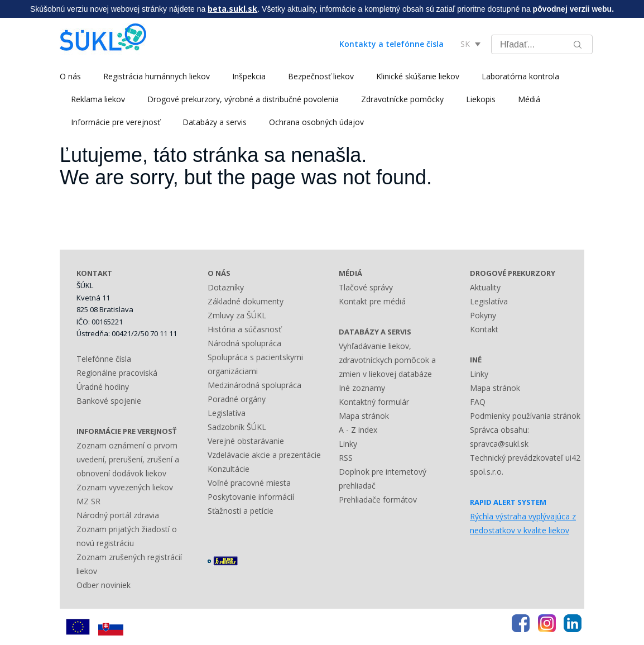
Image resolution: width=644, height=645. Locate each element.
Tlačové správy (366, 287)
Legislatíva (227, 413)
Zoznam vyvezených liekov (125, 487)
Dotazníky (226, 287)
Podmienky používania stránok (525, 416)
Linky (348, 444)
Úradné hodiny (103, 387)
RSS (346, 458)
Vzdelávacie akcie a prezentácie (264, 455)
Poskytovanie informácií (251, 497)
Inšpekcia (249, 76)
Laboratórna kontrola (520, 76)
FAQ (478, 402)
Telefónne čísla (104, 359)
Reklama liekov (98, 99)
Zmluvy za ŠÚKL (237, 315)
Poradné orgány (237, 399)
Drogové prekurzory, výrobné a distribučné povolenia (243, 99)
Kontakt (484, 329)
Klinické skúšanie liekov (418, 76)
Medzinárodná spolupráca (254, 385)
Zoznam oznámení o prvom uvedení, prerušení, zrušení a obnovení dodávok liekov (128, 459)
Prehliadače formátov (378, 500)
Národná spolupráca (244, 343)
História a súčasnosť (244, 329)
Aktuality (485, 287)
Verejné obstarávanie (246, 441)
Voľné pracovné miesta (249, 483)
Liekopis (481, 99)
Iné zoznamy (362, 388)
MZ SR (88, 501)
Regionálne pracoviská (117, 373)
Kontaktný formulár (374, 402)
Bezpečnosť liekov (321, 76)
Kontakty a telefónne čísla (391, 44)
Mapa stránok (364, 416)
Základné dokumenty (246, 301)
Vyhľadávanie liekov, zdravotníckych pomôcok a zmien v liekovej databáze (387, 360)
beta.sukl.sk (232, 9)
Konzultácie (229, 469)
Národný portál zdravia (118, 515)
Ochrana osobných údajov (316, 122)
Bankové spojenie (109, 401)
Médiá (529, 99)
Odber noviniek (104, 585)
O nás (70, 76)
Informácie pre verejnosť (116, 122)
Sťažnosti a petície (241, 511)
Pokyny (483, 315)
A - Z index (358, 430)
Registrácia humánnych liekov (157, 76)
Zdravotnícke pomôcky (402, 99)
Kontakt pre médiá (372, 301)
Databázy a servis (215, 122)
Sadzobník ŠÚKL (237, 427)
